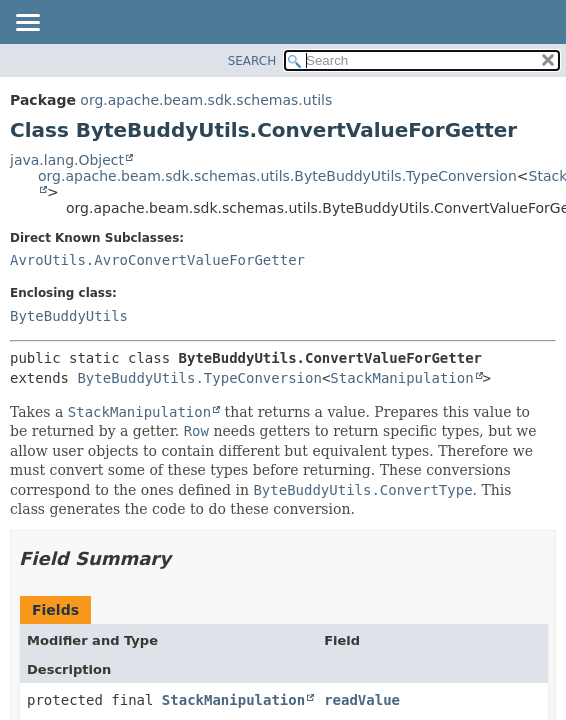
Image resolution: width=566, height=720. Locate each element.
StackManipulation (401, 378)
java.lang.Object (67, 160)
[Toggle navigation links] (27, 24)
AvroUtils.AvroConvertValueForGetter (157, 260)
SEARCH (252, 61)
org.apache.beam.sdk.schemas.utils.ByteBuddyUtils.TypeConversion (277, 176)
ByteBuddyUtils (69, 316)
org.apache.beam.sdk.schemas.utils (206, 100)
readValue (362, 700)
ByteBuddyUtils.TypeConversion (199, 378)
